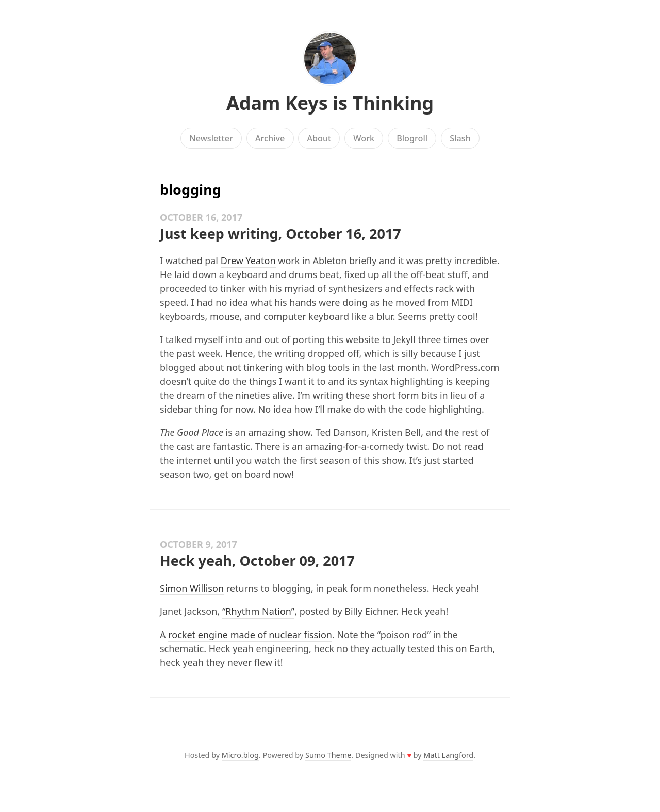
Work (364, 138)
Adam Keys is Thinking (330, 103)
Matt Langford (448, 755)
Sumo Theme (328, 755)
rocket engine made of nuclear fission (250, 635)
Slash (460, 138)
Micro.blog (240, 755)
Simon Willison (192, 588)
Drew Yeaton (248, 261)
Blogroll (412, 138)
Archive (270, 138)
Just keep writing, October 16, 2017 (280, 233)
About (319, 138)
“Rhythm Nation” (258, 611)
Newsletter (211, 138)
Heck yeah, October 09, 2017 (257, 561)
